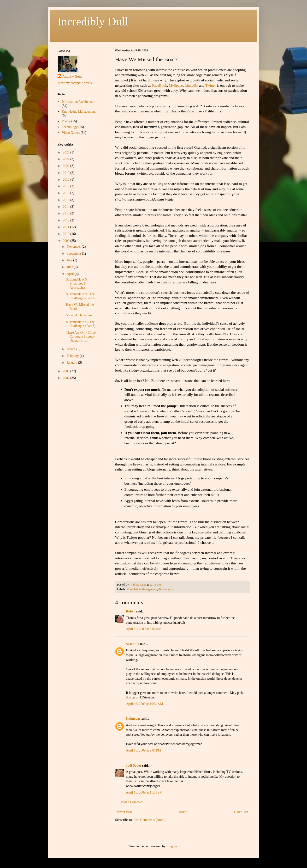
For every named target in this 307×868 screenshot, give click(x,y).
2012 (67, 220)
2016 (67, 193)
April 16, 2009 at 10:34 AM (145, 704)
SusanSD (132, 644)
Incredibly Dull (93, 21)
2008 (67, 371)
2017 (67, 186)
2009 (67, 241)
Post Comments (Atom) (150, 820)
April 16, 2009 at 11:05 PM (144, 792)
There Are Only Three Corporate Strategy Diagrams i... (81, 337)
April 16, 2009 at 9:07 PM (143, 750)
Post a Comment (132, 802)
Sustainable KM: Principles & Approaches (77, 284)
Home (183, 812)
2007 (67, 378)
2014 (67, 207)
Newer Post (124, 812)
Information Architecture (79, 102)
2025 (67, 152)
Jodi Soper (134, 766)
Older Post (241, 812)
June (70, 267)
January (72, 363)
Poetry (66, 121)
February (73, 356)
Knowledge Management (142, 589)
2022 (67, 159)
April (71, 274)
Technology (166, 589)
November (74, 247)
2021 (67, 166)
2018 (67, 180)
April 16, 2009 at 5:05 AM (144, 629)
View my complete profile (75, 83)
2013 (67, 213)
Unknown (133, 719)
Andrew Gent (72, 76)
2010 (67, 234)
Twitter (211, 85)
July (70, 260)
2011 (67, 227)
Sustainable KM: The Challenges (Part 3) (81, 324)
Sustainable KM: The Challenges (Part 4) (81, 296)
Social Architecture (79, 315)
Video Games (71, 133)
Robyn (131, 611)
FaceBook (159, 85)
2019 (67, 173)
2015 (67, 200)
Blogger (171, 846)
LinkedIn (191, 85)
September (74, 254)
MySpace (176, 85)
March (71, 349)
